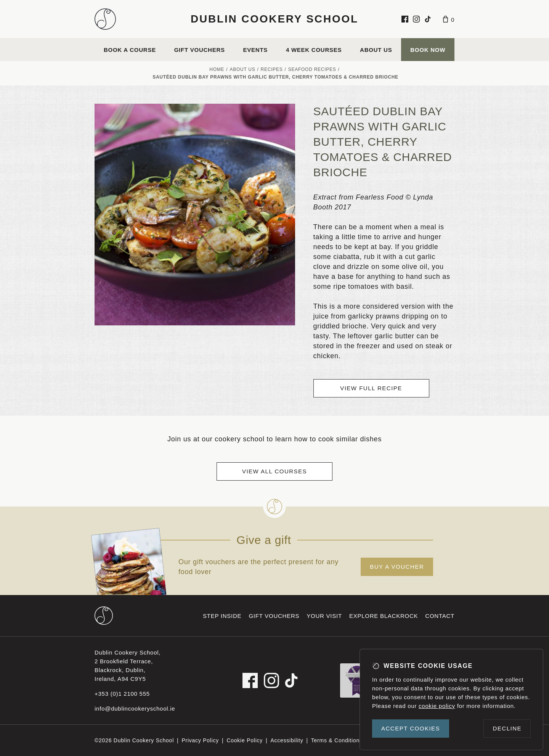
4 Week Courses (314, 50)
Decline (507, 728)
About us (376, 50)
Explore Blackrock (384, 616)
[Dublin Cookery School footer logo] (104, 616)
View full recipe (371, 388)
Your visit (324, 616)
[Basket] (449, 19)
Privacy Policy (200, 740)
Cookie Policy (245, 740)
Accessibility (287, 740)
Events (256, 50)
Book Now (428, 50)
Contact (440, 616)
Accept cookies (411, 728)
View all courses (274, 471)
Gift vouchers (200, 50)
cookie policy (437, 706)
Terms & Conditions (337, 740)
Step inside (222, 616)
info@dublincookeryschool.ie (135, 709)
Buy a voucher (397, 567)
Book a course (130, 50)
